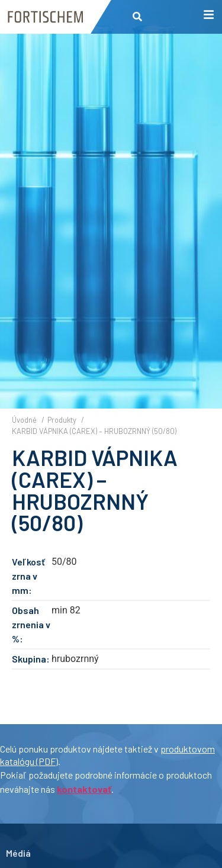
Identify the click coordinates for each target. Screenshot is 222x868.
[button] (138, 17)
